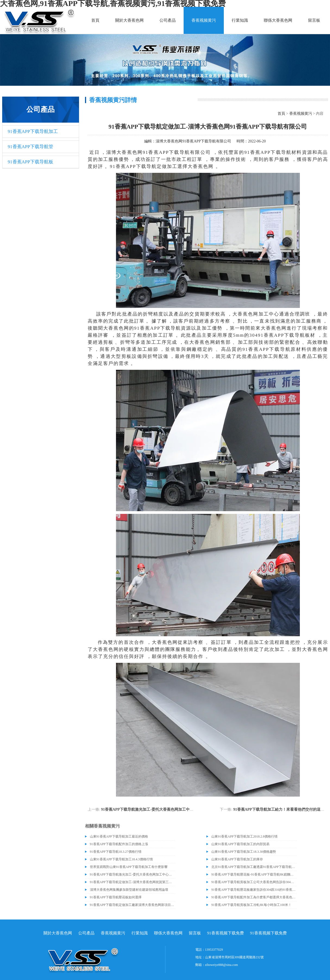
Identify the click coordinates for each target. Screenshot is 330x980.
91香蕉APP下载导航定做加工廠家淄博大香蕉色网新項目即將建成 (133, 905)
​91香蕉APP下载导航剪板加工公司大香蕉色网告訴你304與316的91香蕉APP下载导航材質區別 (254, 882)
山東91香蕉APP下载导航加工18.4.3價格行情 (121, 859)
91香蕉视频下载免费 (226, 933)
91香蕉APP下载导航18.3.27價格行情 (116, 852)
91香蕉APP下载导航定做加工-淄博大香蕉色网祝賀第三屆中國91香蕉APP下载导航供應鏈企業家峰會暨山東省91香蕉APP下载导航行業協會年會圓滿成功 (133, 882)
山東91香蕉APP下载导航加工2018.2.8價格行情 (244, 836)
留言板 (314, 20)
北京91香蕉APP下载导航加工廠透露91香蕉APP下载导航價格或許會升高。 (254, 867)
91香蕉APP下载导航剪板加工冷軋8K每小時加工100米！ (251, 905)
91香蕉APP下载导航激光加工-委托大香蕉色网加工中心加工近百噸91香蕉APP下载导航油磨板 (179, 809)
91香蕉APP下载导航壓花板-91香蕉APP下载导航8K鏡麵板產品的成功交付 (254, 874)
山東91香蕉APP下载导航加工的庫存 (237, 859)
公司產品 (168, 20)
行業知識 (240, 20)
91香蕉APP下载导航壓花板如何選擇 (116, 897)
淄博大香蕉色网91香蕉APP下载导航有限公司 (193, 141)
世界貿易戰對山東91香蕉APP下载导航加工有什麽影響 (129, 867)
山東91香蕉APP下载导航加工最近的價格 (119, 836)
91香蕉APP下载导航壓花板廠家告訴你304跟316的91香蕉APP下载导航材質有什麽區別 (254, 890)
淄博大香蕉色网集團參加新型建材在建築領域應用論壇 (129, 890)
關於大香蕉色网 (129, 20)
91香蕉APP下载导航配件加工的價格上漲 (119, 844)
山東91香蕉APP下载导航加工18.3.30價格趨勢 (244, 852)
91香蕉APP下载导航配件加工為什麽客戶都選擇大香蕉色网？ (254, 897)
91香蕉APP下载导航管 (31, 147)
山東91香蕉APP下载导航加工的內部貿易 (240, 844)
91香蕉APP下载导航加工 (33, 131)
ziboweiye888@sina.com (221, 965)
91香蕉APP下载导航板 (31, 162)
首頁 (95, 20)
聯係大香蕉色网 (278, 20)
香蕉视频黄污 (204, 20)
